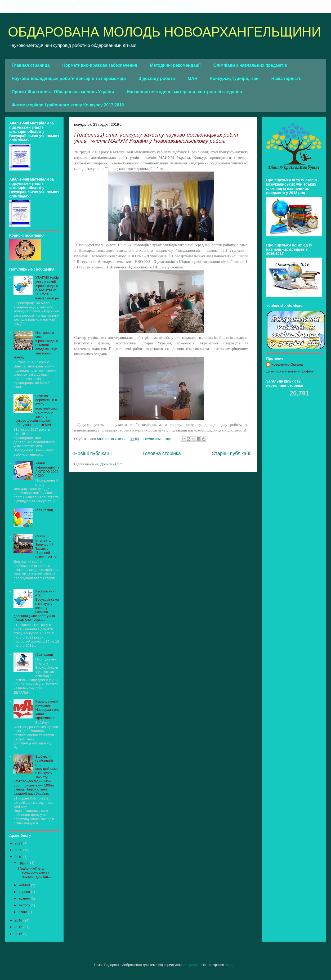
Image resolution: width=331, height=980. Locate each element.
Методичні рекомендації (175, 65)
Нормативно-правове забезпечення (100, 65)
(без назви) (44, 510)
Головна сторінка (162, 453)
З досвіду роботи (157, 78)
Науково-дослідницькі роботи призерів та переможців (69, 78)
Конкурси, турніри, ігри (234, 78)
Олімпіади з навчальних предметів (250, 65)
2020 (19, 850)
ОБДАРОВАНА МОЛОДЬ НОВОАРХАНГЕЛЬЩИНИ (164, 32)
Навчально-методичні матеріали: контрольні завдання (184, 92)
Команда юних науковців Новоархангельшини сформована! (47, 710)
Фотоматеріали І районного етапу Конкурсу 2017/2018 (68, 105)
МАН (193, 78)
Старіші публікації (232, 453)
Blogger (231, 965)
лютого (25, 905)
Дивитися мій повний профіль (290, 371)
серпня (25, 892)
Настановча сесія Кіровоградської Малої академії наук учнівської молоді (36, 345)
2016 (19, 934)
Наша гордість (287, 78)
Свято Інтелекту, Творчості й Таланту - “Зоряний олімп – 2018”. (46, 547)
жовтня (25, 885)
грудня (24, 863)
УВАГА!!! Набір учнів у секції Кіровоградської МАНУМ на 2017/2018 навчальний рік (47, 288)
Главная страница (31, 65)
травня (25, 898)
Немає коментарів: (159, 439)
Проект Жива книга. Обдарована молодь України (63, 92)
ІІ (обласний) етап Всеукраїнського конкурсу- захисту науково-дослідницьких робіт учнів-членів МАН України (36, 606)
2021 (19, 843)
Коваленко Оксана (287, 364)
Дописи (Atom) (112, 464)
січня (23, 912)
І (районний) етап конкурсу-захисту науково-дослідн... (34, 873)
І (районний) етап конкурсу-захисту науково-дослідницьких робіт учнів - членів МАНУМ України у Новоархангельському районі (156, 138)
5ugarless (192, 965)
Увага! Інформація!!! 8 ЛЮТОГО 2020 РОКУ (47, 469)
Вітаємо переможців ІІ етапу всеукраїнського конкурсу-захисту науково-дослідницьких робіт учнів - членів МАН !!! (36, 410)
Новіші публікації (93, 453)
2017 (19, 927)
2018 (19, 920)
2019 (19, 857)
